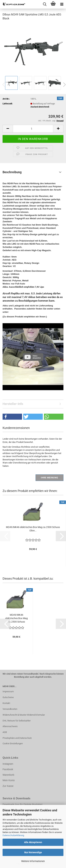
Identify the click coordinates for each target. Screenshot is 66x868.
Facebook (8, 769)
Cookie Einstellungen (13, 743)
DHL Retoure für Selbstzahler (17, 721)
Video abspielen (37, 357)
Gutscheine (8, 697)
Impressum (8, 691)
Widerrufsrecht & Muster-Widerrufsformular (24, 715)
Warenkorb (8, 775)
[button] (8, 129)
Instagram (8, 764)
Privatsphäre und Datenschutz (17, 738)
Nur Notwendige (33, 852)
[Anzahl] (33, 129)
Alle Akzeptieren (33, 842)
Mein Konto (9, 780)
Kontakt (6, 703)
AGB (5, 732)
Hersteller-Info (13, 404)
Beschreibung (12, 172)
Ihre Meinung (49, 478)
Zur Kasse (8, 786)
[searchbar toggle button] (45, 4)
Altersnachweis (10, 726)
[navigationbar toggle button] (62, 4)
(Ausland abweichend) (40, 107)
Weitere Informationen (33, 861)
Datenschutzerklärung (13, 835)
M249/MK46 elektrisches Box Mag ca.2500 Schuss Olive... (33, 529)
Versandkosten (10, 709)
